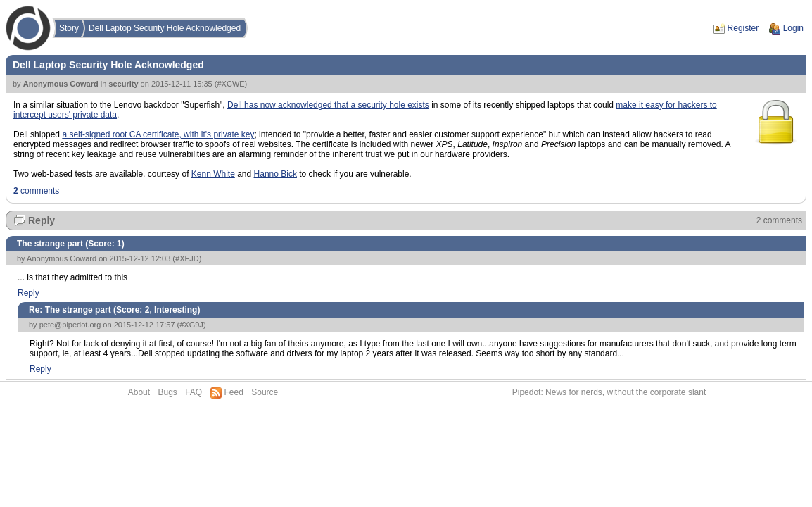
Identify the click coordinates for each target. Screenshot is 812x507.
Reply (42, 220)
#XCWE (230, 84)
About (139, 392)
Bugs (167, 392)
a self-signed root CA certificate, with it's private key (158, 134)
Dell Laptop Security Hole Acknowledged (165, 28)
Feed (234, 392)
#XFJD (187, 258)
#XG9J (191, 325)
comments (36, 191)
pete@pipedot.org (70, 325)
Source (265, 392)
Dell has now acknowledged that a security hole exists (328, 105)
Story (69, 28)
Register (743, 28)
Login (793, 28)
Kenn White (213, 174)
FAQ (194, 392)
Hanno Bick (275, 174)
